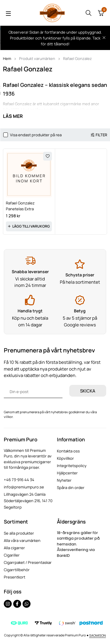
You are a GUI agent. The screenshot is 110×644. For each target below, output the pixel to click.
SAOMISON (98, 635)
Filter (101, 135)
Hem (7, 58)
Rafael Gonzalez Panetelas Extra (20, 206)
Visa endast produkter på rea (36, 135)
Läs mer (13, 116)
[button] (29, 226)
